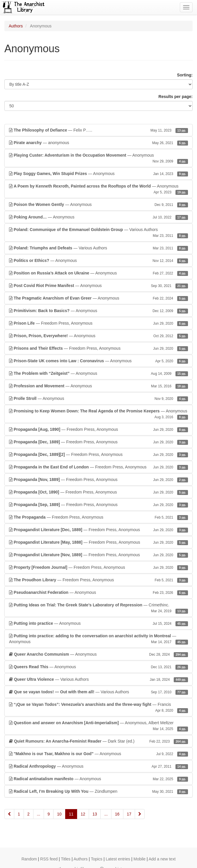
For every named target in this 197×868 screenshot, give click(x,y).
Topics (97, 859)
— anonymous (98, 143)
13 (95, 814)
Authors (16, 26)
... (39, 814)
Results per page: (176, 97)
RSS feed (49, 859)
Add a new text (162, 859)
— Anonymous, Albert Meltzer (98, 726)
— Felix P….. (98, 130)
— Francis (98, 708)
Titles (66, 859)
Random (29, 859)
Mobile (140, 859)
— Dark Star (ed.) (98, 741)
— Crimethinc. (98, 608)
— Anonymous (98, 158)
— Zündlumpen (98, 791)
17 (129, 814)
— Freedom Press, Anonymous (98, 323)
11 (71, 814)
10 (59, 814)
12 (83, 814)
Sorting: (185, 75)
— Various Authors (98, 233)
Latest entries (118, 859)
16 (117, 814)
